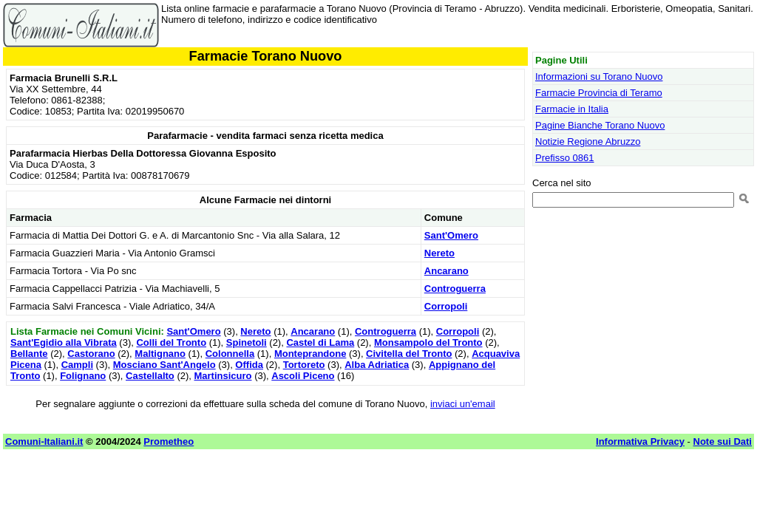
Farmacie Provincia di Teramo (599, 93)
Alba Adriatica (377, 365)
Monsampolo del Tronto (428, 342)
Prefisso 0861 (565, 158)
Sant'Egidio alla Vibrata (64, 342)
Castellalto (150, 376)
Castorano (91, 354)
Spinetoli (247, 342)
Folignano (83, 376)
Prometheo (169, 441)
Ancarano (447, 271)
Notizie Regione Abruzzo (588, 141)
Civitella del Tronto (409, 354)
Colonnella (230, 354)
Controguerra (455, 289)
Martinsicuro (223, 376)
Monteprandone (310, 354)
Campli (77, 365)
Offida (249, 365)
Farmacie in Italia (572, 109)
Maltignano (160, 354)
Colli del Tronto (171, 342)
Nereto (439, 253)
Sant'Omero (451, 235)
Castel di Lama (320, 342)
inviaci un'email (463, 404)
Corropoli (446, 306)
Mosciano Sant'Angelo (164, 365)
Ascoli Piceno (303, 376)
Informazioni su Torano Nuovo (599, 76)
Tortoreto (304, 365)
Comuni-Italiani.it (44, 441)
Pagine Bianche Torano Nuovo (600, 125)
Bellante (29, 354)
